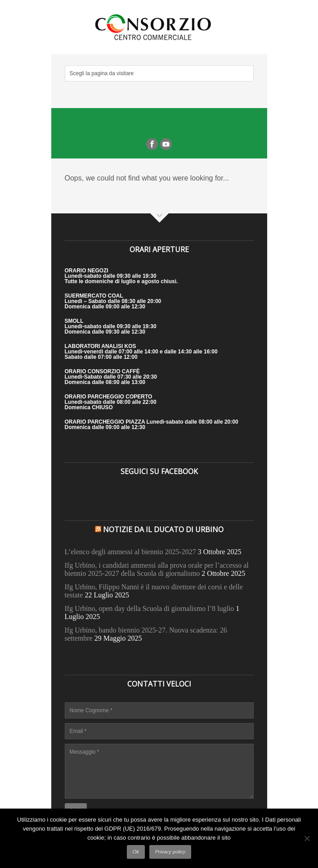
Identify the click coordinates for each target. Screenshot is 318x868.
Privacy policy (170, 852)
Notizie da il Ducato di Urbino (163, 529)
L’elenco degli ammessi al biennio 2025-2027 (130, 552)
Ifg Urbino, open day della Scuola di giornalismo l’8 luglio (150, 608)
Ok (136, 852)
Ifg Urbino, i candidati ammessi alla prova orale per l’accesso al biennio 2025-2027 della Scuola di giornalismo (157, 569)
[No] (307, 838)
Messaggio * (159, 771)
